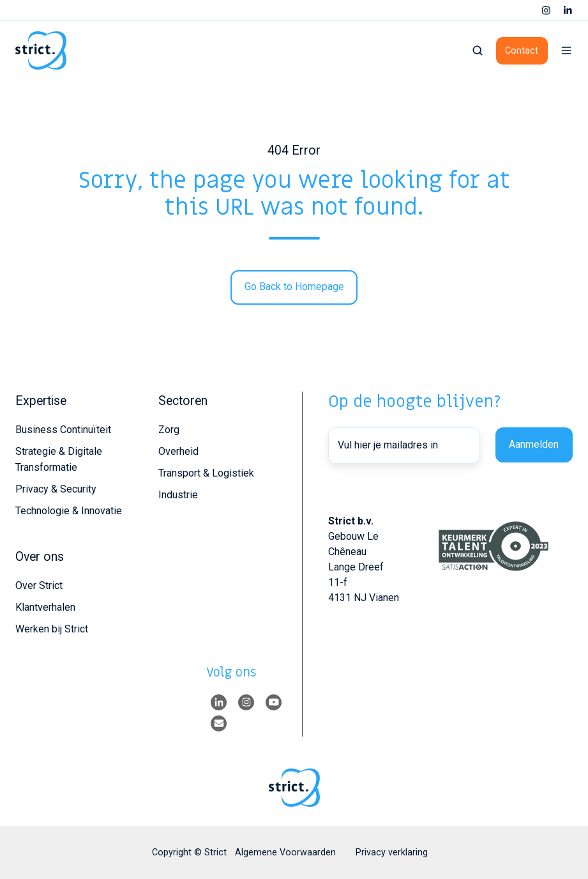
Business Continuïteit (63, 430)
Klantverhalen (45, 607)
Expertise (41, 401)
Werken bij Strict (52, 629)
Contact (522, 50)
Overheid (178, 451)
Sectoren (183, 401)
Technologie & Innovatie (69, 511)
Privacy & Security (56, 489)
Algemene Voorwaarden (285, 852)
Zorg (169, 430)
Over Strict (39, 585)
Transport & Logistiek (206, 473)
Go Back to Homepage (294, 287)
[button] (478, 50)
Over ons (40, 557)
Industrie (178, 495)
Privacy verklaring (392, 852)
